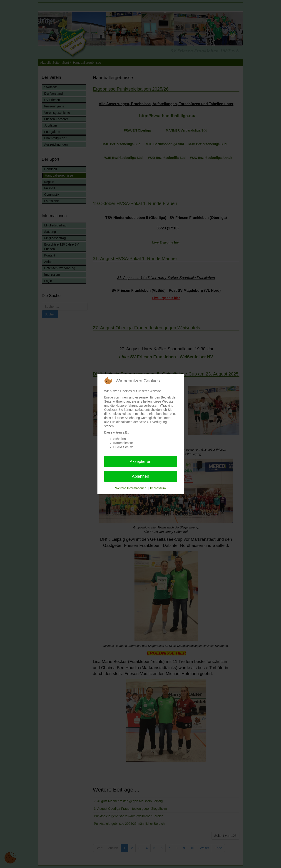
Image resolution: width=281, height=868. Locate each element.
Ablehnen (140, 476)
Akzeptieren (140, 462)
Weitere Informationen (131, 488)
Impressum (158, 488)
